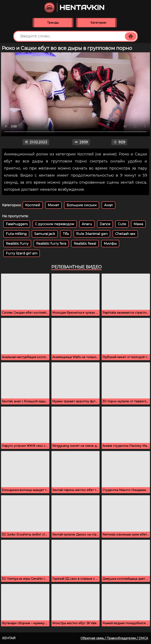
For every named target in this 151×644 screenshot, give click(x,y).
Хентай (9, 638)
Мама (138, 224)
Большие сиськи (82, 205)
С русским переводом (55, 224)
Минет (53, 205)
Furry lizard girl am (22, 253)
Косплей (33, 205)
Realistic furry (17, 244)
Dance (105, 224)
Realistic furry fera (51, 244)
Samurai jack (45, 234)
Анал (108, 205)
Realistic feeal (85, 244)
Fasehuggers (17, 224)
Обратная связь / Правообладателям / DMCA (114, 638)
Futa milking (16, 234)
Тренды (53, 23)
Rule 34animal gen (92, 234)
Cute (122, 224)
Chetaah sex (125, 234)
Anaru (87, 224)
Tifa (66, 234)
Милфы (110, 244)
